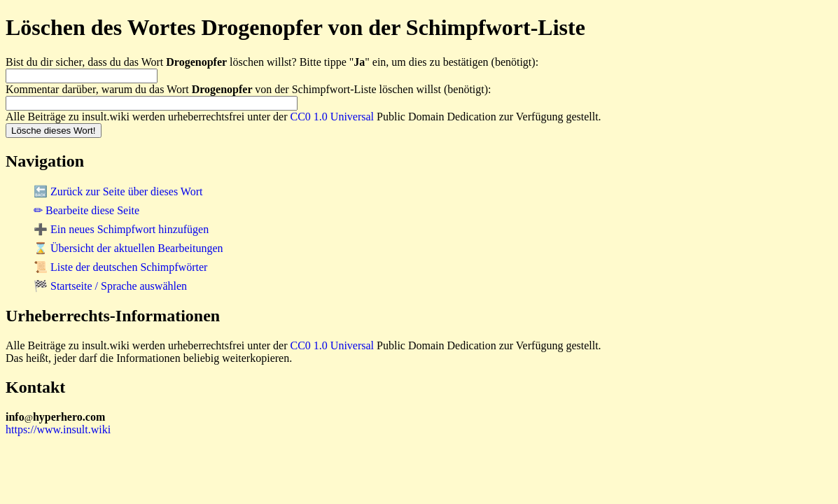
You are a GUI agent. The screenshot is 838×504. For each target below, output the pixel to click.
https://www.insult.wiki (58, 429)
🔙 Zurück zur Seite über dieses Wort (118, 191)
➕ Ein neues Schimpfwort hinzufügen (121, 229)
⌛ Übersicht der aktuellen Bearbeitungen (128, 248)
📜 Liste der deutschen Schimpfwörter (120, 267)
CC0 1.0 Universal (333, 117)
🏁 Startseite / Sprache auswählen (110, 286)
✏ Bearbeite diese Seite (86, 210)
